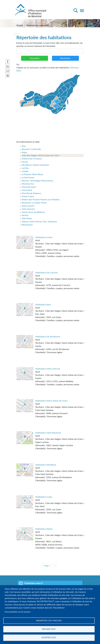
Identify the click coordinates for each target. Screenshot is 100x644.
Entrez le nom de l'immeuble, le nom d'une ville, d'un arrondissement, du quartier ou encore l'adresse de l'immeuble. (49, 44)
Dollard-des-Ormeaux (32, 159)
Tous (24, 146)
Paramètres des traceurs (49, 621)
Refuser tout (49, 629)
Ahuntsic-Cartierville (31, 149)
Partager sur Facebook (8, 61)
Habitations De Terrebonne (48, 336)
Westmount (27, 225)
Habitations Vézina (44, 529)
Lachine (25, 168)
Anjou (24, 152)
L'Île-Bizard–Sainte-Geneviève (35, 165)
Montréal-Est (28, 184)
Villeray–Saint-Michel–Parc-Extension (39, 221)
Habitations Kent (43, 304)
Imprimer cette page (8, 76)
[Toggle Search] (76, 10)
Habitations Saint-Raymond (48, 433)
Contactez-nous (30, 583)
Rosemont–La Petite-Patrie (34, 203)
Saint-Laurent (28, 206)
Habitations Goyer (44, 497)
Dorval (25, 162)
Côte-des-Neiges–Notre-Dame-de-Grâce (40, 155)
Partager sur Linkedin (8, 66)
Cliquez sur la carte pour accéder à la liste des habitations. (50, 67)
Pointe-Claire (28, 196)
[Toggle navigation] (82, 11)
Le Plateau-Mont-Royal (32, 174)
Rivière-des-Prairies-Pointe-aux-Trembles (41, 199)
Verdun (25, 215)
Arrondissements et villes (28, 142)
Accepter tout (49, 638)
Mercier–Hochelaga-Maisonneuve (37, 181)
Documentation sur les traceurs (18, 612)
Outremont (27, 190)
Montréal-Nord (29, 187)
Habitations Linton (44, 237)
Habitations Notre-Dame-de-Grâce (51, 401)
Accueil (20, 25)
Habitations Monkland (46, 465)
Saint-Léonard (28, 209)
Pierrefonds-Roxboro (31, 193)
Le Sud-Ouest (28, 177)
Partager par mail (8, 71)
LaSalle (25, 171)
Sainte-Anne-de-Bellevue (33, 212)
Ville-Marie (27, 218)
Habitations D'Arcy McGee (48, 369)
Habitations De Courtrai (46, 272)
